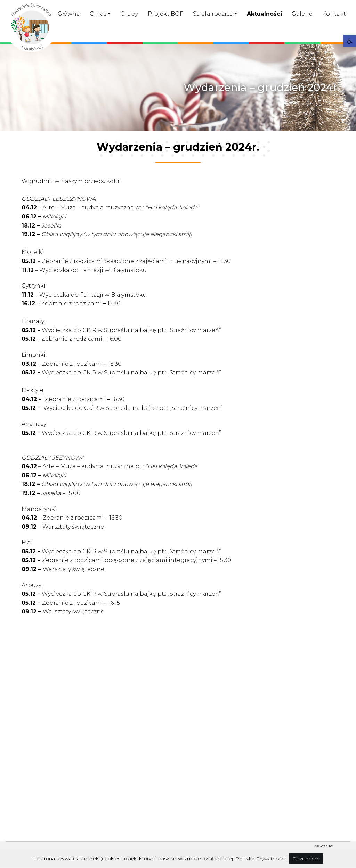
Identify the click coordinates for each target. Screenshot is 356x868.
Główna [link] (69, 14)
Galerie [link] (302, 14)
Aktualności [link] (264, 14)
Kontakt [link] (334, 14)
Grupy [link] (129, 14)
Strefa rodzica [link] (213, 14)
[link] (350, 41)
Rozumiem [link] (306, 859)
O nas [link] (98, 14)
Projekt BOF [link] (165, 14)
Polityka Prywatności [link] (260, 859)
